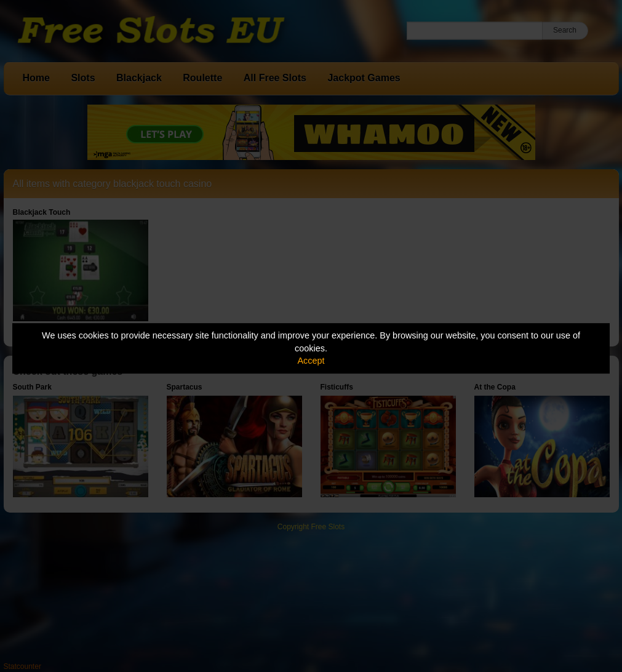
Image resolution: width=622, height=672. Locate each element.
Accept (311, 361)
